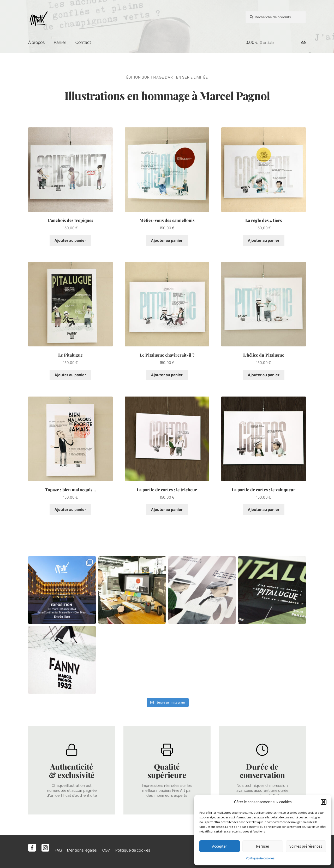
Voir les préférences (306, 846)
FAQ (58, 850)
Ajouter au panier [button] (70, 240)
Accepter (220, 846)
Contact (83, 42)
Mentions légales (82, 850)
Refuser (263, 846)
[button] (324, 802)
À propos (36, 42)
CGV (106, 850)
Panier (60, 42)
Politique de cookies (260, 858)
